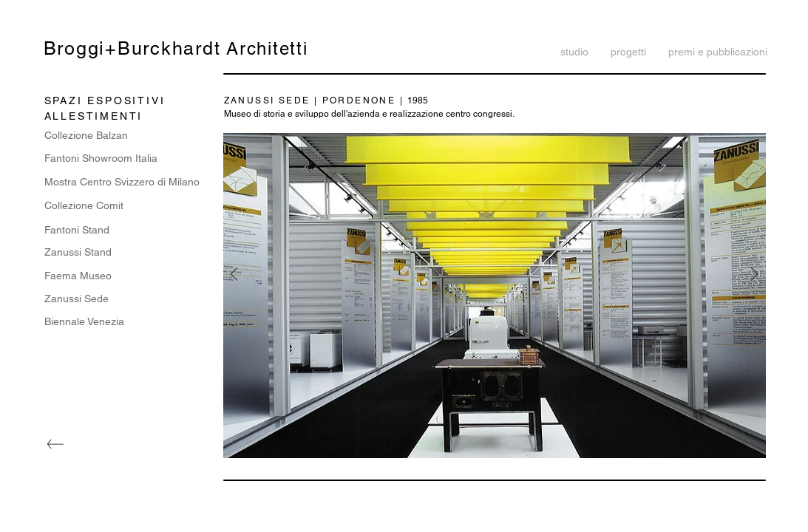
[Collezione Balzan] (126, 136)
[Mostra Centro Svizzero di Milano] (126, 182)
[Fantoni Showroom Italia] (101, 159)
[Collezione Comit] (126, 206)
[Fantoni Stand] (126, 230)
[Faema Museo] (126, 276)
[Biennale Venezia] (126, 322)
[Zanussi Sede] (126, 299)
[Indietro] (234, 275)
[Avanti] (754, 275)
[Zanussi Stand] (126, 252)
